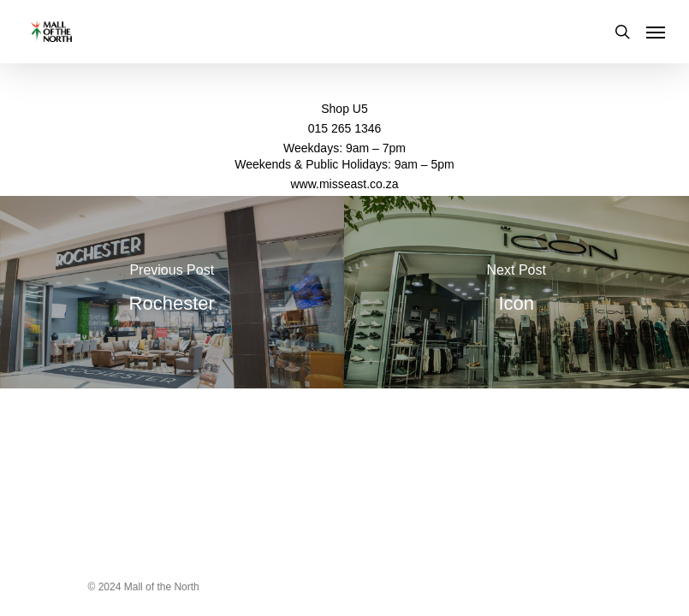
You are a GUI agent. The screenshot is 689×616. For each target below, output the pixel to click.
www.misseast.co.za (344, 184)
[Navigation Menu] (656, 32)
